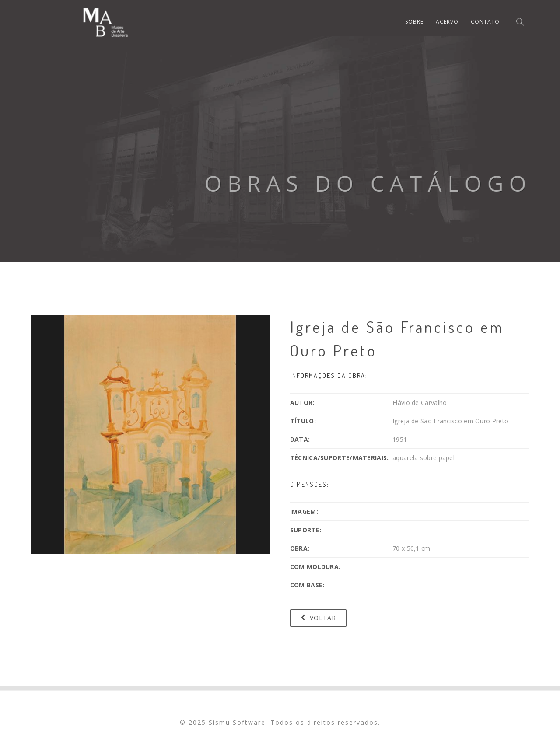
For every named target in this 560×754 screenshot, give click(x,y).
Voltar (318, 618)
